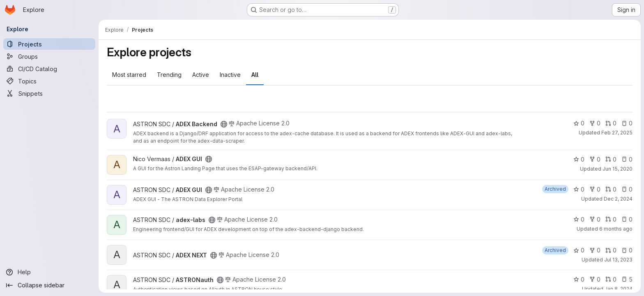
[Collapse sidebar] (49, 285)
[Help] (49, 272)
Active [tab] (201, 75)
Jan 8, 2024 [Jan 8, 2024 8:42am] (619, 289)
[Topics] (49, 81)
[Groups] (49, 56)
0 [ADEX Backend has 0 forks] (595, 123)
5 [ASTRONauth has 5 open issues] (627, 279)
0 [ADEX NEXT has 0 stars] (579, 250)
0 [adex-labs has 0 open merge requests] (611, 219)
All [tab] (255, 75)
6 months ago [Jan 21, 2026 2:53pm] (616, 229)
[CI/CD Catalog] (49, 69)
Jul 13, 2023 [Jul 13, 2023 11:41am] (618, 260)
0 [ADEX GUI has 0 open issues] (627, 159)
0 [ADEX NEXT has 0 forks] (595, 250)
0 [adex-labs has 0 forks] (595, 219)
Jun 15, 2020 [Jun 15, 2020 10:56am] (618, 169)
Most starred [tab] (129, 75)
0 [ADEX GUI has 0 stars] (579, 159)
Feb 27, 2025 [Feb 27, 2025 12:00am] (617, 133)
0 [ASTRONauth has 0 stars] (579, 279)
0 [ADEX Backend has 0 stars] (579, 123)
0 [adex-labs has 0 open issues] (627, 219)
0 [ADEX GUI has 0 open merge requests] (611, 159)
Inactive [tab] (230, 75)
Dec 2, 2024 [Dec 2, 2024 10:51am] (618, 199)
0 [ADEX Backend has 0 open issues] (627, 123)
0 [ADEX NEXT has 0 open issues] (627, 250)
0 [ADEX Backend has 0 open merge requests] (611, 123)
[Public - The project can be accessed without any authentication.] (224, 124)
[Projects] (49, 44)
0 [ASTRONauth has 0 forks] (595, 279)
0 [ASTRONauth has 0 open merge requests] (611, 279)
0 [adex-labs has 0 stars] (579, 219)
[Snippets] (49, 93)
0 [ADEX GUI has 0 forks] (595, 159)
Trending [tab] (169, 75)
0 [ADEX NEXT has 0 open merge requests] (611, 250)
